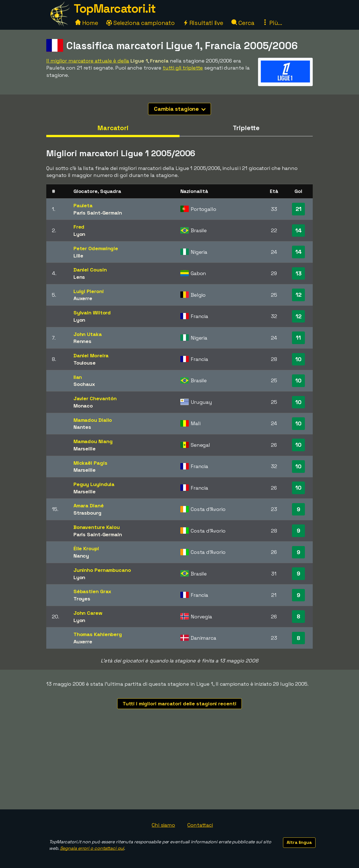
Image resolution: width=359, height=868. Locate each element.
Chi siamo (163, 825)
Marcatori (113, 128)
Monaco (83, 406)
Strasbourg (88, 513)
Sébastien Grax (93, 591)
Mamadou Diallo (93, 420)
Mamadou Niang (93, 441)
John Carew (88, 613)
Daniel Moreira (91, 355)
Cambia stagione (180, 109)
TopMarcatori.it (115, 9)
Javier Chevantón (95, 398)
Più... (272, 23)
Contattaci (200, 825)
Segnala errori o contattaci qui (92, 848)
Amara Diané (89, 506)
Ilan (78, 377)
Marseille (85, 449)
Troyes (82, 599)
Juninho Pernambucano (102, 570)
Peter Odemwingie (96, 248)
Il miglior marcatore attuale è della (88, 61)
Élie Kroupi (86, 548)
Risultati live (203, 23)
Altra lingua (299, 842)
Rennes (82, 341)
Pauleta (83, 205)
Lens (79, 277)
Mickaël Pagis (90, 463)
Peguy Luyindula (94, 484)
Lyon (80, 234)
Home (87, 23)
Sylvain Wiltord (92, 313)
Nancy (81, 556)
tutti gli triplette (183, 68)
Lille (79, 256)
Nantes (82, 427)
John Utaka (88, 334)
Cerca (243, 23)
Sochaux (84, 384)
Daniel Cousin (90, 270)
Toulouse (85, 363)
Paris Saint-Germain (98, 213)
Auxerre (83, 298)
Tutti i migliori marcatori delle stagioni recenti (179, 704)
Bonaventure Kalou (97, 527)
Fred (79, 227)
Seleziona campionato (141, 23)
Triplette (246, 128)
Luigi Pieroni (89, 291)
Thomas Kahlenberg (98, 634)
